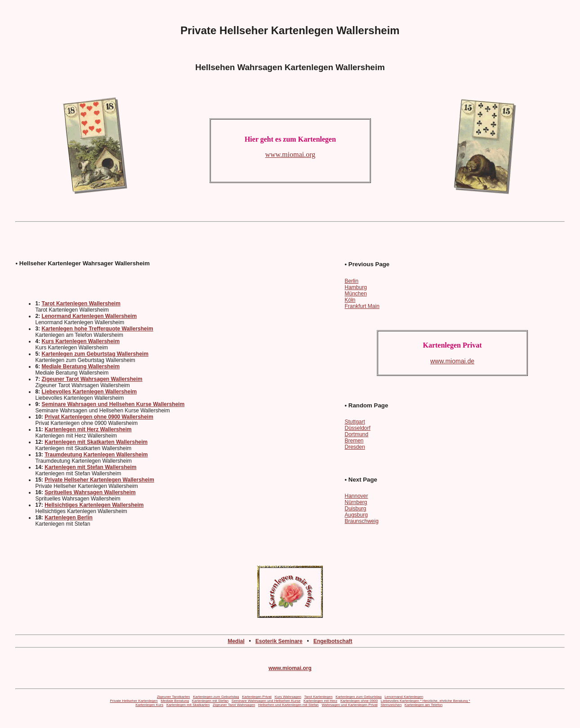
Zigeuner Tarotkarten (174, 697)
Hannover (356, 496)
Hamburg (355, 287)
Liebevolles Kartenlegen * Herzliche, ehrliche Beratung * (426, 701)
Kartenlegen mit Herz (320, 701)
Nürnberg (356, 502)
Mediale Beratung (175, 701)
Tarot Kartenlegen (319, 697)
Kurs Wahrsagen (288, 697)
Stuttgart (355, 422)
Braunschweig (361, 521)
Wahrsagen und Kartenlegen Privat (349, 705)
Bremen (354, 441)
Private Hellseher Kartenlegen (134, 701)
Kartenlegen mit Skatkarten (188, 705)
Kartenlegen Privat (257, 697)
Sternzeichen (391, 705)
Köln (350, 300)
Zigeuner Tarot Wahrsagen (234, 705)
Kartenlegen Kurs (149, 705)
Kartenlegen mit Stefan (210, 701)
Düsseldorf (357, 428)
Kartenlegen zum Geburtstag (216, 697)
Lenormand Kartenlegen (404, 697)
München (355, 294)
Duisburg (355, 509)
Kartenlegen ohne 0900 (359, 701)
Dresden (355, 447)
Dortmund (356, 434)
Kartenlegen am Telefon (424, 705)
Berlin (351, 281)
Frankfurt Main (362, 306)
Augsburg (356, 515)
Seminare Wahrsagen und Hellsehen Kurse (266, 701)
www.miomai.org (290, 668)
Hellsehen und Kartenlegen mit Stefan (288, 705)
